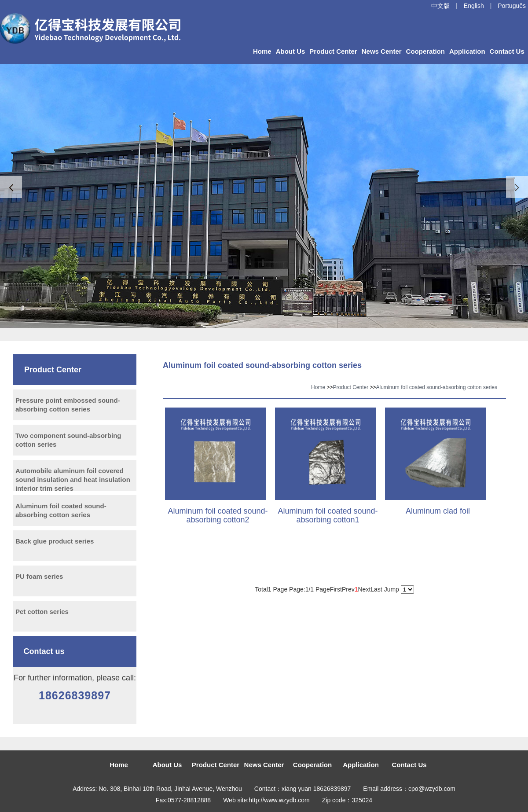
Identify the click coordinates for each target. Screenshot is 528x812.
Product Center (333, 51)
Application (467, 51)
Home (262, 51)
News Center (382, 51)
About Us (291, 51)
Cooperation (425, 51)
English (474, 6)
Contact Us (507, 51)
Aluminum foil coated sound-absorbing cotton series (437, 387)
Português (512, 6)
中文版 (440, 6)
